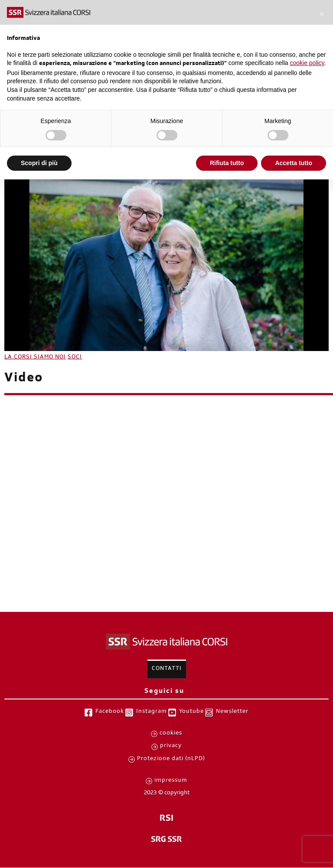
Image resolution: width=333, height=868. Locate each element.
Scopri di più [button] (39, 163)
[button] (322, 14)
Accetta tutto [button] (294, 163)
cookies (171, 734)
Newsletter (232, 712)
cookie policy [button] (307, 63)
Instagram (152, 712)
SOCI (75, 358)
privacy (171, 746)
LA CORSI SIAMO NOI (35, 358)
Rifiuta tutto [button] (227, 163)
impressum (171, 781)
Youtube (191, 712)
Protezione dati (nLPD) (171, 759)
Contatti (167, 669)
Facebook (110, 712)
